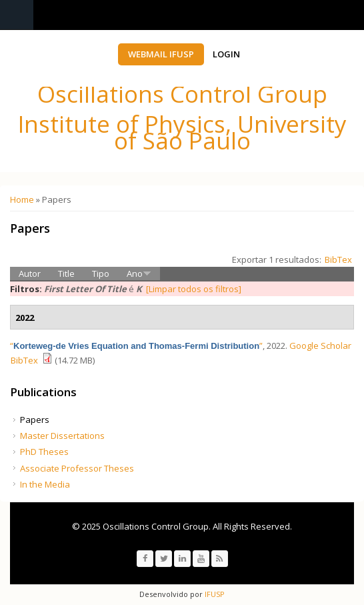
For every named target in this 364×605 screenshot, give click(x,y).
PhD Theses (44, 452)
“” (136, 346)
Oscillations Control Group (182, 94)
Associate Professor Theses (77, 468)
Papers (35, 420)
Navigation (17, 15)
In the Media (45, 484)
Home (22, 199)
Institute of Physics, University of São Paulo (182, 132)
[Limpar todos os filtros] (194, 289)
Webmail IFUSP (161, 54)
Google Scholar (320, 346)
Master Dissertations (62, 436)
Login (226, 54)
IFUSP (214, 594)
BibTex (338, 259)
